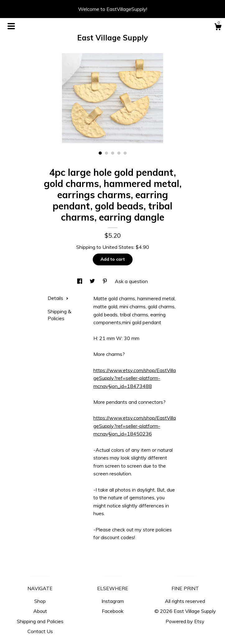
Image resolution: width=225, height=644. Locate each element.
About (40, 611)
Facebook (113, 611)
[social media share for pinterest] (105, 281)
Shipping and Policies (40, 621)
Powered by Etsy (185, 621)
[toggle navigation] (11, 26)
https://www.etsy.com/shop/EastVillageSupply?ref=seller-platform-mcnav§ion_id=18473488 (135, 378)
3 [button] (113, 153)
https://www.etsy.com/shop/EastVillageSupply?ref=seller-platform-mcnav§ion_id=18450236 (135, 426)
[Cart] (218, 28)
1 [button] (100, 153)
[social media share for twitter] (93, 281)
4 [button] (119, 153)
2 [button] (106, 153)
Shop (40, 601)
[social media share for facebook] (80, 281)
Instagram (113, 601)
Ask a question (131, 281)
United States (118, 247)
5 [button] (125, 153)
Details (58, 298)
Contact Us (40, 631)
